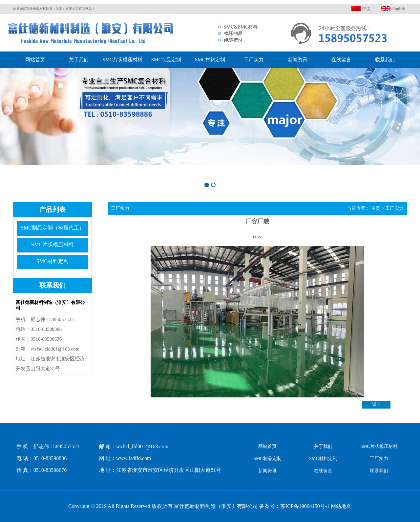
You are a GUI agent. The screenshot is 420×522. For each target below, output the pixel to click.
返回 (376, 405)
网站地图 (341, 506)
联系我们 (385, 60)
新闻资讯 (298, 60)
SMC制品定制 (166, 60)
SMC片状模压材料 (122, 60)
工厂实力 (254, 60)
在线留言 (341, 60)
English (399, 9)
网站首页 (35, 60)
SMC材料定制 (210, 60)
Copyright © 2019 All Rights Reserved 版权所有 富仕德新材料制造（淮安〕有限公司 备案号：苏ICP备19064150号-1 (199, 506)
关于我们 (79, 60)
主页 (376, 208)
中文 (367, 9)
